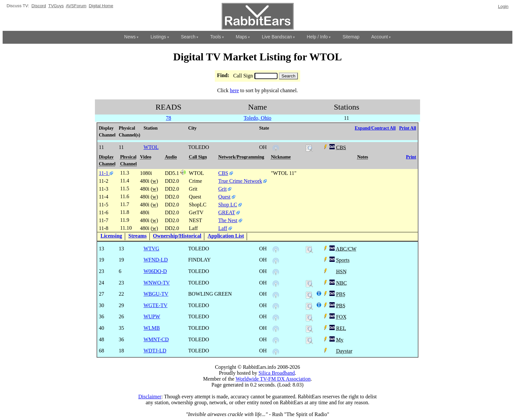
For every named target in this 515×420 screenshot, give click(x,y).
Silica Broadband (277, 373)
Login (503, 6)
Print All (408, 128)
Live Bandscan (277, 37)
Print (411, 157)
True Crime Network (240, 181)
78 (168, 118)
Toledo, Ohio (257, 118)
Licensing (111, 236)
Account (380, 37)
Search (188, 37)
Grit (222, 189)
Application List (226, 236)
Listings (158, 37)
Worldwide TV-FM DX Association (273, 379)
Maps (241, 37)
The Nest (228, 220)
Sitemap (351, 37)
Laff (223, 228)
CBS (223, 173)
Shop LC (227, 205)
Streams (138, 236)
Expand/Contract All (375, 128)
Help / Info (317, 37)
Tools (216, 37)
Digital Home (101, 6)
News (130, 37)
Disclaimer (150, 397)
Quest (224, 197)
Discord (39, 6)
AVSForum (76, 6)
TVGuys (56, 6)
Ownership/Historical (177, 236)
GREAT (226, 212)
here (235, 90)
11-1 (106, 173)
